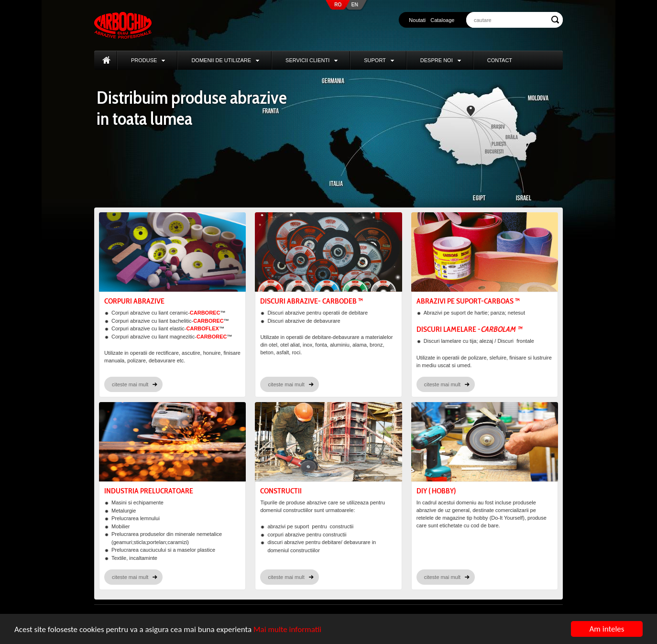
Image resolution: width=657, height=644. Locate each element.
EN (355, 5)
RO (338, 5)
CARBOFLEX (203, 328)
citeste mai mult (130, 384)
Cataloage (442, 20)
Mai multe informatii (287, 629)
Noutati (417, 20)
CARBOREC (205, 313)
